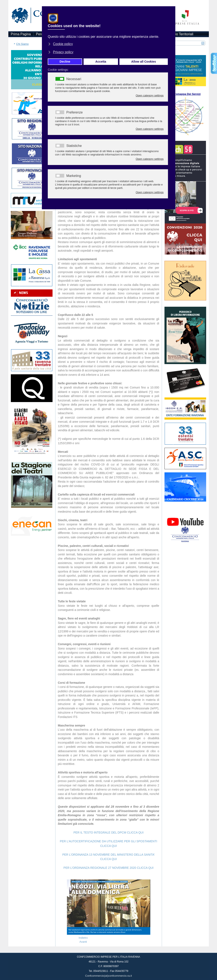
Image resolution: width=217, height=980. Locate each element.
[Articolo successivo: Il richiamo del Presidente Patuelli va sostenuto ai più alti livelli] (83, 942)
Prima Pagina (21, 34)
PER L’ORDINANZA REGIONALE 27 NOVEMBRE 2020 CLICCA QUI (109, 868)
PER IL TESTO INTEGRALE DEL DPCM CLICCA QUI (108, 832)
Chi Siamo (23, 44)
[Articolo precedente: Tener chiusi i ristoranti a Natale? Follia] (83, 938)
